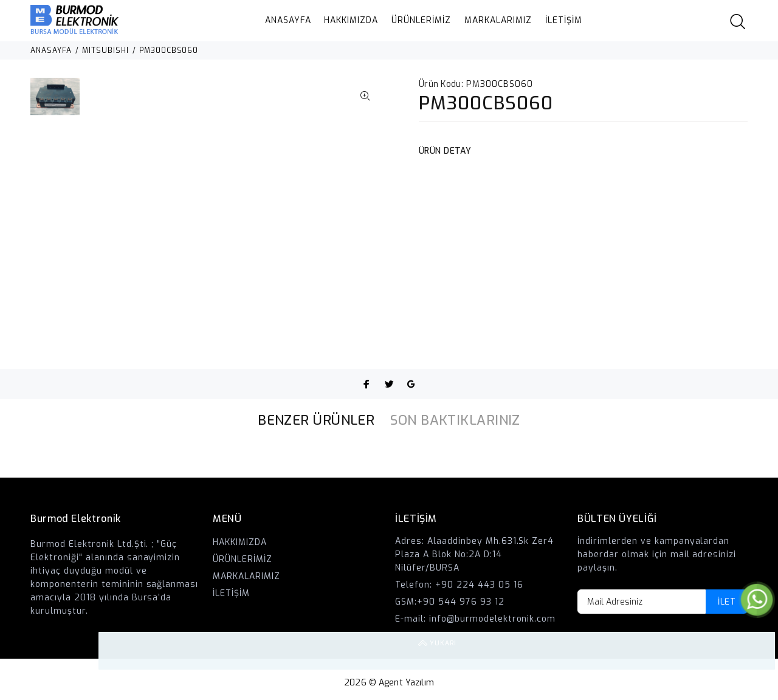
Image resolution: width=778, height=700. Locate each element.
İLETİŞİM (564, 20)
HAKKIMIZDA (351, 20)
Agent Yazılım (406, 683)
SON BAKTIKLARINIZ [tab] (455, 420)
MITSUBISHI (105, 50)
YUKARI (756, 651)
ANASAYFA (288, 20)
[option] (55, 102)
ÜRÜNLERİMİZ (421, 20)
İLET (727, 602)
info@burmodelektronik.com (493, 619)
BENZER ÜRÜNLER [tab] (316, 420)
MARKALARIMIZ (498, 20)
